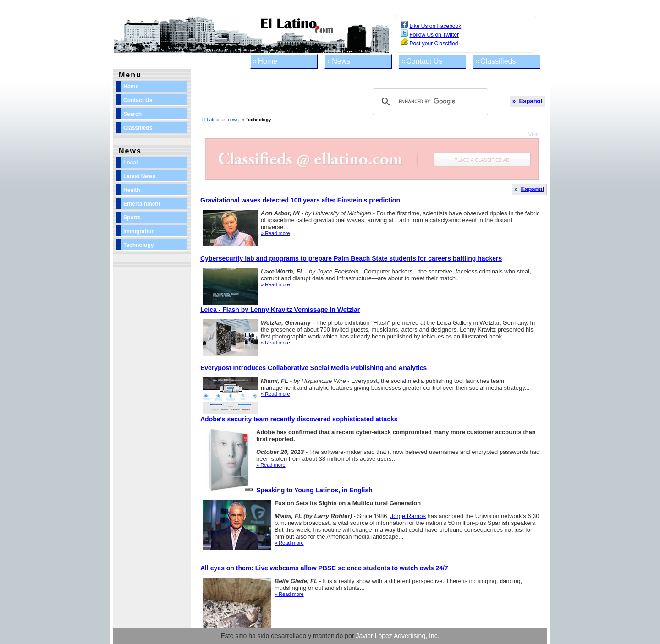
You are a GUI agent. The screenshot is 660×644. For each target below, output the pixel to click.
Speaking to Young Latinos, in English (314, 490)
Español (531, 101)
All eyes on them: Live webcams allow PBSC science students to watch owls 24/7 (324, 568)
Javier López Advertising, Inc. (397, 636)
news (233, 120)
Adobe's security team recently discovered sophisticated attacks (299, 419)
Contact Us (424, 61)
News (341, 61)
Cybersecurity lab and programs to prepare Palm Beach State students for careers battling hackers (351, 258)
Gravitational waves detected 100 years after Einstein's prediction (300, 200)
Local (130, 163)
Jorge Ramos (408, 516)
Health (132, 190)
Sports (132, 218)
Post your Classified (434, 44)
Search (132, 114)
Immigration (139, 231)
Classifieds (498, 61)
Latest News (139, 176)
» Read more (275, 233)
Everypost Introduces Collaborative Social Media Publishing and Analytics (313, 368)
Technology (138, 245)
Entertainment (142, 204)
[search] (429, 102)
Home (267, 61)
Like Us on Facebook (435, 26)
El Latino (210, 120)
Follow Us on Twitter (434, 35)
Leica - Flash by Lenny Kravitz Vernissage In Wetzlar (280, 310)
